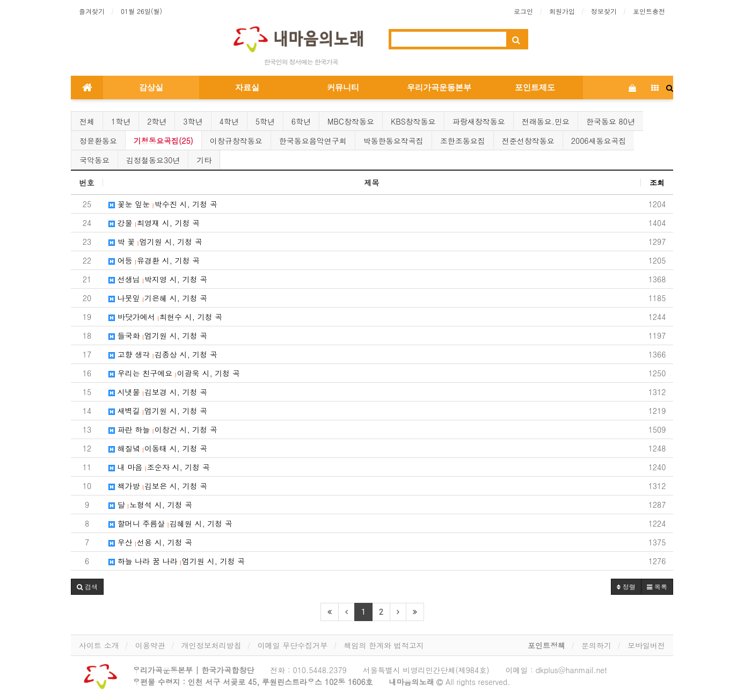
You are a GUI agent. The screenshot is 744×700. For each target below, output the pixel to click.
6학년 (301, 121)
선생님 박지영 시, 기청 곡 (158, 279)
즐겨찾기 (92, 11)
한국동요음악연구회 (313, 141)
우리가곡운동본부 (439, 87)
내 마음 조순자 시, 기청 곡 (159, 467)
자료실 (247, 87)
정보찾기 (604, 11)
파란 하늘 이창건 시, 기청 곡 (163, 429)
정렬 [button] (626, 586)
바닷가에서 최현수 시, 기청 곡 (165, 317)
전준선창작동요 (528, 141)
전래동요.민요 (546, 121)
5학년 (265, 121)
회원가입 (562, 11)
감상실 (151, 87)
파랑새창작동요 (479, 121)
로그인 (523, 11)
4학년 (229, 121)
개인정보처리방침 (211, 645)
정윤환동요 (98, 141)
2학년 (157, 121)
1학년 (121, 121)
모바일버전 (646, 645)
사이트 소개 (99, 645)
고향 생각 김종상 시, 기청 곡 (163, 354)
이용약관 (150, 645)
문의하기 (596, 645)
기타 (204, 160)
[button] (87, 587)
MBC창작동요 (351, 121)
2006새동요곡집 (599, 141)
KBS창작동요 (413, 121)
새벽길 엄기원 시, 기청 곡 (158, 411)
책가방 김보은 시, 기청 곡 (158, 486)
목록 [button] (657, 586)
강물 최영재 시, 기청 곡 (154, 223)
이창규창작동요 (236, 141)
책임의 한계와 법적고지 (384, 645)
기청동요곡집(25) (163, 141)
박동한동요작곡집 (393, 141)
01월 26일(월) (141, 11)
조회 (657, 183)
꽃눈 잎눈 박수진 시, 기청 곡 (163, 204)
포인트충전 (649, 11)
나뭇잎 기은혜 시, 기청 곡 (158, 298)
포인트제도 (535, 87)
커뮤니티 (343, 87)
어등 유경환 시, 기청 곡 (154, 260)
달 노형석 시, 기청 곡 (150, 505)
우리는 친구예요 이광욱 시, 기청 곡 (174, 373)
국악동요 (94, 160)
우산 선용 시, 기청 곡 (150, 542)
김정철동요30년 (153, 160)
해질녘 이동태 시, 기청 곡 (158, 448)
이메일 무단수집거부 (293, 645)
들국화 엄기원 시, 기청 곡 (158, 336)
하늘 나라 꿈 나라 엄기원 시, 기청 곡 (177, 561)
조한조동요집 (463, 141)
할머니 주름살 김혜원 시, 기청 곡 (170, 523)
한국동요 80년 (611, 121)
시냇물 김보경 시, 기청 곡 (158, 392)
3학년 (193, 121)
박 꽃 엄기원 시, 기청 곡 (155, 242)
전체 (87, 121)
